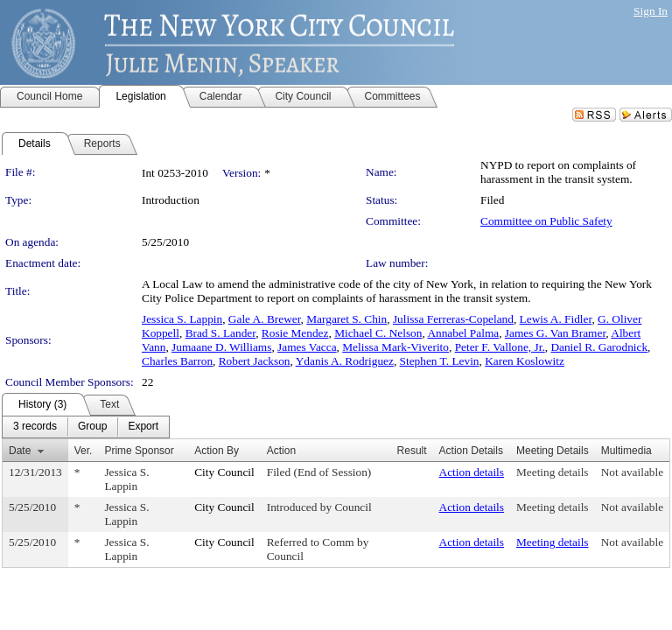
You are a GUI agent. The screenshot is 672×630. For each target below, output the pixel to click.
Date (20, 451)
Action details (472, 472)
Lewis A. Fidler (556, 319)
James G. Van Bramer (555, 333)
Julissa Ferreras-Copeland (453, 319)
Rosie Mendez (295, 333)
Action (281, 451)
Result (412, 451)
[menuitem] (35, 427)
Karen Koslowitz (525, 361)
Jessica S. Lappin (182, 319)
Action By (217, 451)
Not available (632, 472)
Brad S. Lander (221, 333)
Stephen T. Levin (440, 361)
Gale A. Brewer (265, 319)
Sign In (651, 11)
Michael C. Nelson (378, 333)
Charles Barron (177, 361)
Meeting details (553, 472)
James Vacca (307, 347)
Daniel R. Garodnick (599, 347)
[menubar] (86, 427)
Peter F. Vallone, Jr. (500, 347)
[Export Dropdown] (143, 427)
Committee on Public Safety (546, 221)
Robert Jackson (255, 361)
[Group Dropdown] (92, 427)
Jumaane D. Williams (221, 347)
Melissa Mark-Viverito (395, 347)
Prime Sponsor (139, 451)
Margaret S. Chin (346, 319)
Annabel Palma (463, 333)
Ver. (84, 451)
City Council (224, 472)
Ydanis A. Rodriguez (345, 361)
